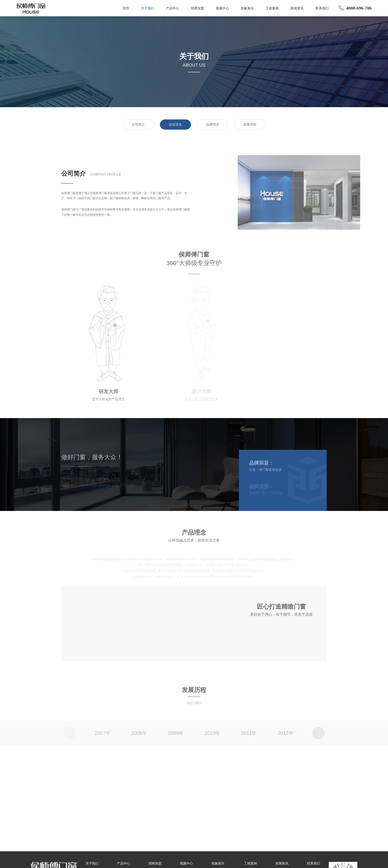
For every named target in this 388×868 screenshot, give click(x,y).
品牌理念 (213, 124)
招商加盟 (197, 8)
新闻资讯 (297, 8)
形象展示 (247, 8)
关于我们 (148, 8)
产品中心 (173, 8)
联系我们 (322, 8)
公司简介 (138, 124)
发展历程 (250, 124)
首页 (126, 8)
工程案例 (272, 8)
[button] (319, 737)
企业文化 (175, 124)
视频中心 (222, 8)
